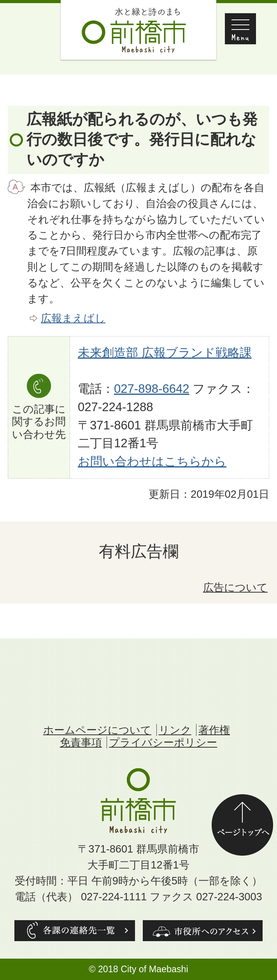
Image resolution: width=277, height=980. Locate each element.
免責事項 (81, 742)
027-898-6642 (152, 389)
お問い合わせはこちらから (152, 461)
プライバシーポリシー (163, 742)
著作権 (214, 730)
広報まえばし (73, 318)
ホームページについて (97, 730)
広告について (235, 587)
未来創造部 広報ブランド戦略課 (165, 353)
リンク (175, 730)
